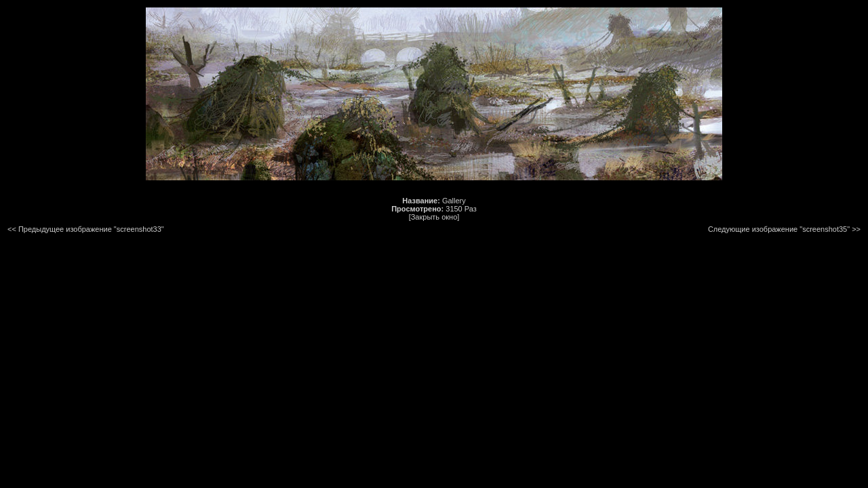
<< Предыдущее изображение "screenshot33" (86, 229)
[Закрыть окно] (434, 217)
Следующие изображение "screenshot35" (779, 229)
